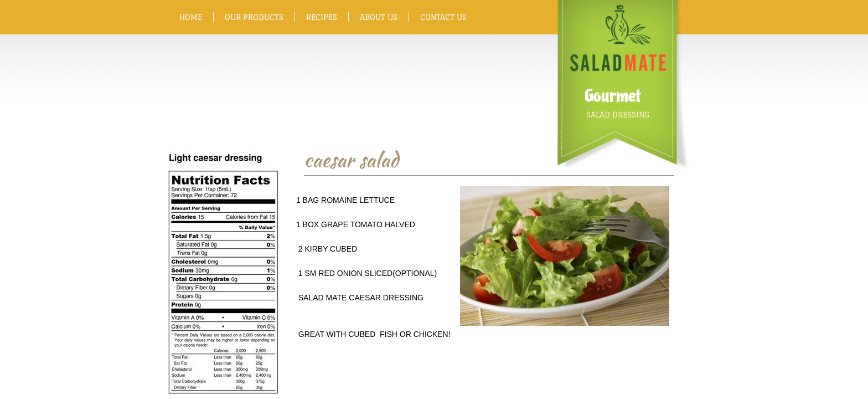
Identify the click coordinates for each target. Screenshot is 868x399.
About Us (379, 17)
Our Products (254, 17)
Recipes (322, 17)
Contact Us (443, 17)
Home (191, 17)
